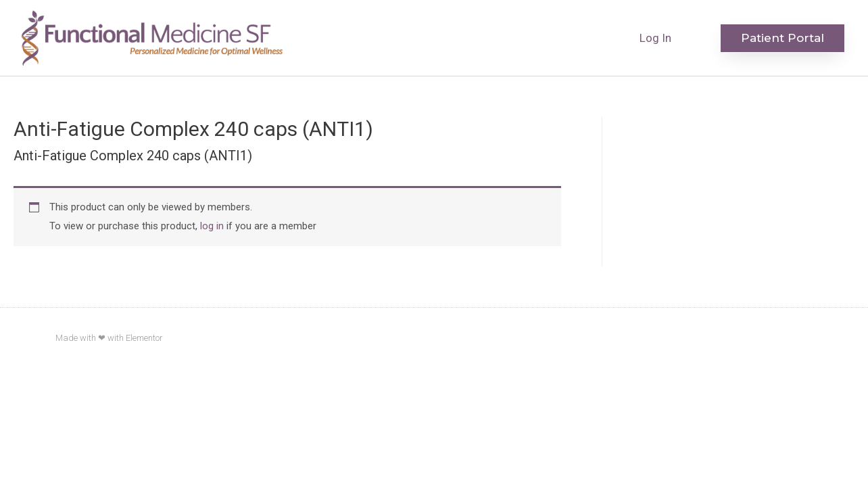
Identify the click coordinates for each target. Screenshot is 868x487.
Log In (655, 38)
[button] (782, 38)
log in (212, 226)
